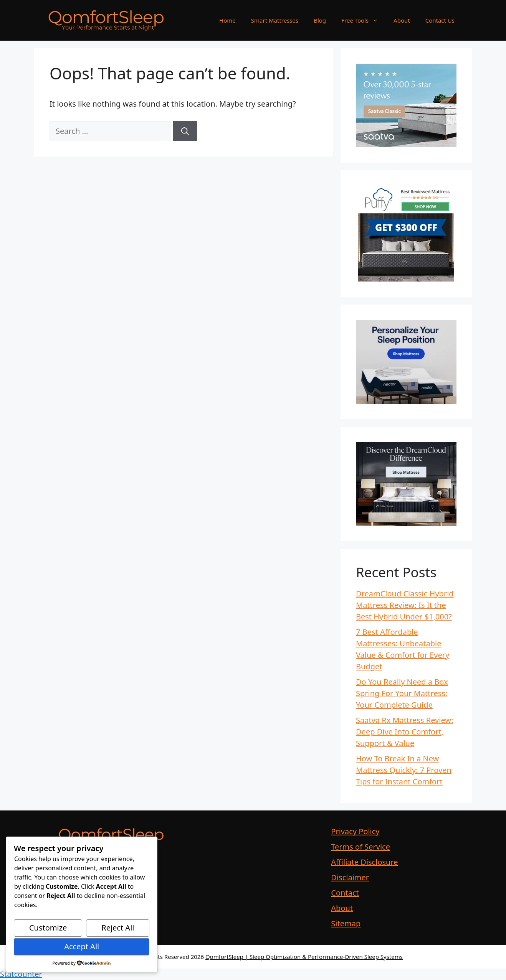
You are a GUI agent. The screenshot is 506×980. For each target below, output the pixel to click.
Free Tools (364, 20)
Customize (48, 928)
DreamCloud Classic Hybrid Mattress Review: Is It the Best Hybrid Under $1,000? (405, 605)
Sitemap (346, 923)
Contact (345, 893)
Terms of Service (360, 847)
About (402, 20)
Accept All (82, 946)
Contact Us (440, 20)
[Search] (185, 131)
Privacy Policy (355, 831)
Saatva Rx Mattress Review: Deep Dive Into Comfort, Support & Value (404, 732)
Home (227, 20)
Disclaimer (350, 877)
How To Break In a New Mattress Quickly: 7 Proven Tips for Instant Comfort (404, 770)
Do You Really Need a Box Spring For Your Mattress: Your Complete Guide (402, 693)
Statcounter (21, 974)
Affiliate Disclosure (364, 862)
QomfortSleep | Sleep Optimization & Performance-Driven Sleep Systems (304, 957)
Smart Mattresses (275, 20)
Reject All (118, 928)
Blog (320, 20)
